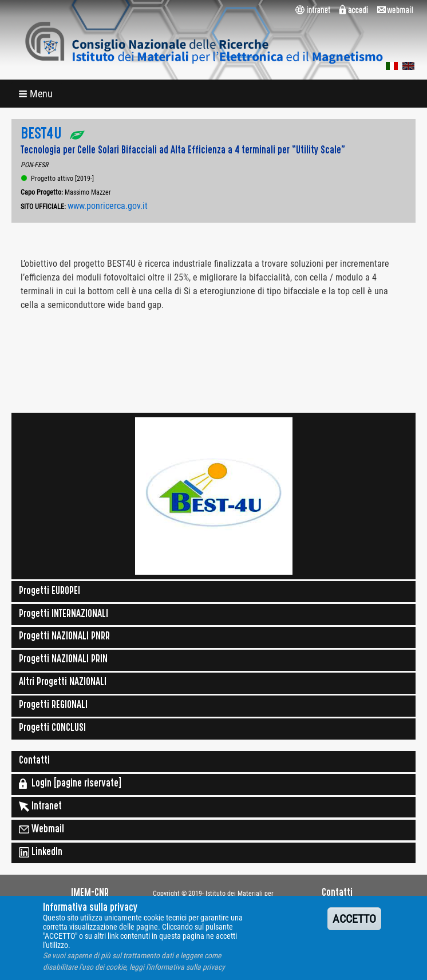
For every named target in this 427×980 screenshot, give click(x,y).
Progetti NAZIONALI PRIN (63, 660)
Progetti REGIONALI (53, 706)
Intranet (40, 807)
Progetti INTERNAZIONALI (64, 615)
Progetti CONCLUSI (52, 729)
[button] (37, 94)
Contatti (34, 761)
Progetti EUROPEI (50, 592)
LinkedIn (41, 852)
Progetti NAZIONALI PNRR (64, 637)
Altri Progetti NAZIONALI (63, 683)
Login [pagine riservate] (70, 784)
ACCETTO (354, 926)
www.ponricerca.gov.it (108, 206)
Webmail (41, 829)
